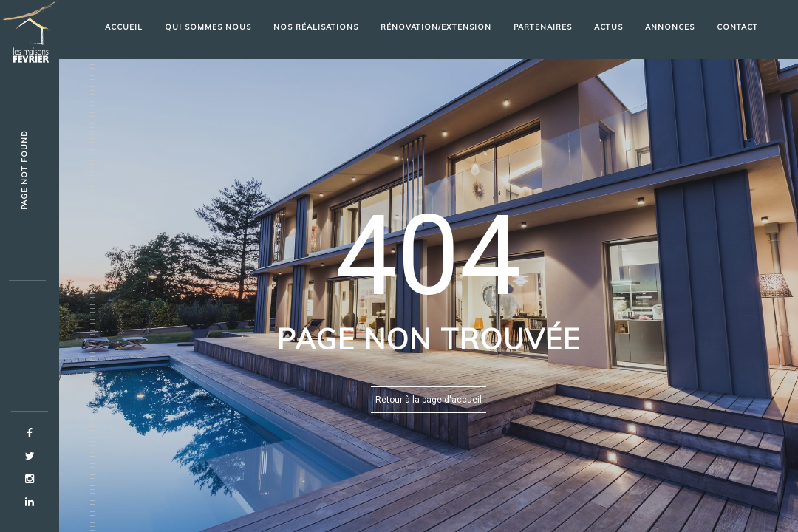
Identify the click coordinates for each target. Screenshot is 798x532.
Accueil (124, 27)
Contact (737, 27)
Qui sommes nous (208, 27)
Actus (608, 27)
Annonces (670, 27)
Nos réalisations (316, 27)
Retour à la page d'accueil (429, 400)
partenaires (543, 27)
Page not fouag (24, 170)
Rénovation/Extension (436, 27)
